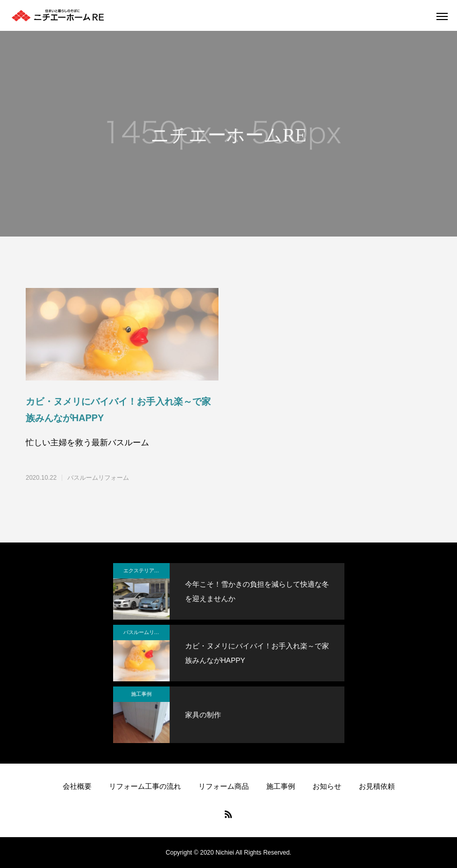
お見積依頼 (377, 786)
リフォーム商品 (224, 786)
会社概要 (77, 786)
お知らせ (327, 786)
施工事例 (141, 694)
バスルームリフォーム (98, 478)
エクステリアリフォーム (147, 571)
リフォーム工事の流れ (145, 786)
